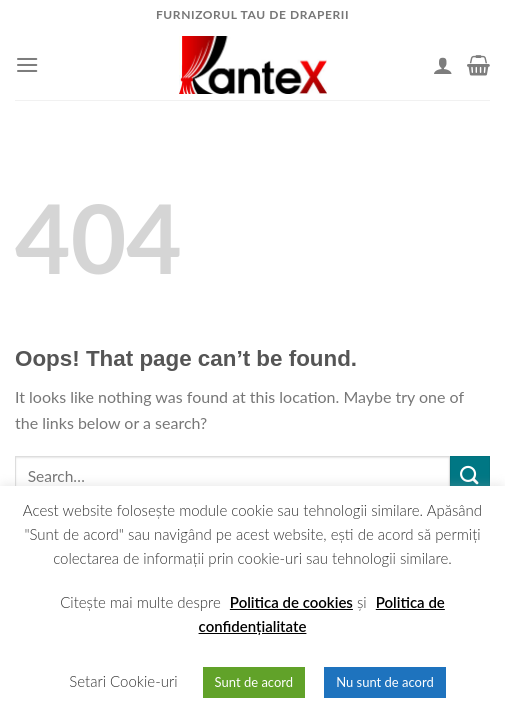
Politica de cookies (291, 602)
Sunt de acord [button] (254, 682)
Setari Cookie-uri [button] (123, 681)
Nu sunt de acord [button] (385, 682)
